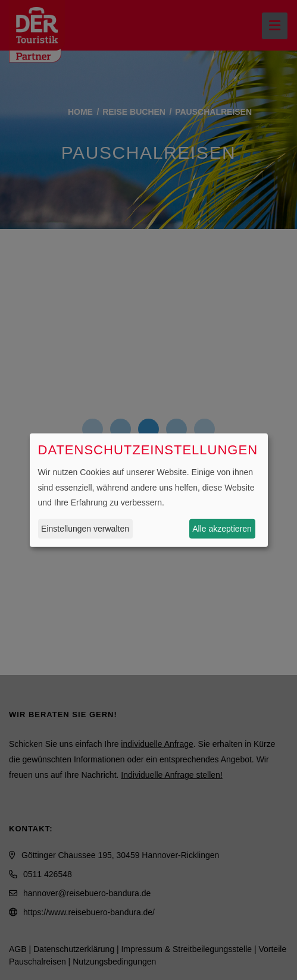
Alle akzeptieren (222, 529)
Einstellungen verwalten (85, 529)
